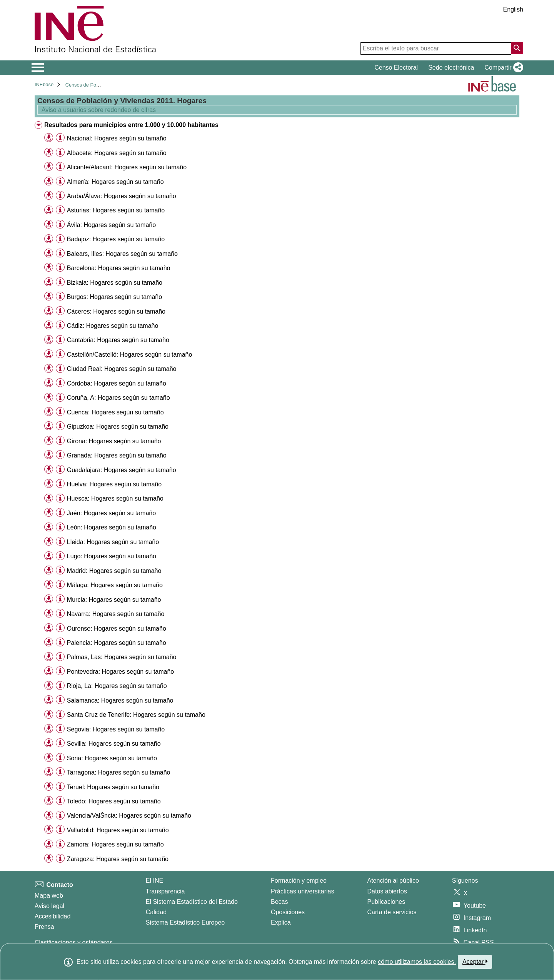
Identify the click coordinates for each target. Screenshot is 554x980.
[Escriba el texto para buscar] (436, 48)
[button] (502, 68)
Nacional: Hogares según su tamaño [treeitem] (117, 138)
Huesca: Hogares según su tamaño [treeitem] (115, 498)
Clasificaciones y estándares (74, 942)
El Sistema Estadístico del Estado (192, 902)
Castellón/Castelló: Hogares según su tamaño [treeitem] (130, 355)
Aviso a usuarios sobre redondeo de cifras (98, 110)
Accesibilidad (53, 916)
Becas (279, 902)
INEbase (44, 84)
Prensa (44, 927)
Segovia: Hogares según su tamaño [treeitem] (116, 729)
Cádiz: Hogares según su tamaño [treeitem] (113, 326)
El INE (154, 881)
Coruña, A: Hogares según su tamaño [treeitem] (118, 398)
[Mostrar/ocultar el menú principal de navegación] (38, 68)
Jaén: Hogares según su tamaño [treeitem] (111, 513)
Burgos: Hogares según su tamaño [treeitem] (114, 297)
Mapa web (49, 896)
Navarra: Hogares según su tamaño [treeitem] (116, 614)
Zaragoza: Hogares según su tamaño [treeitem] (118, 859)
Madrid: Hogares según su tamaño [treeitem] (114, 571)
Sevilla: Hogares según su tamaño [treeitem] (114, 744)
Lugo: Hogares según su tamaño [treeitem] (112, 556)
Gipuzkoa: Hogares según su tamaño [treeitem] (118, 427)
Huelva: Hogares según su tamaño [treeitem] (114, 484)
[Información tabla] (60, 138)
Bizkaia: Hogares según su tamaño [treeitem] (115, 283)
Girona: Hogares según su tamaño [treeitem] (114, 441)
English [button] (513, 9)
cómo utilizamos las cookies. (417, 962)
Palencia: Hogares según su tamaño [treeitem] (117, 643)
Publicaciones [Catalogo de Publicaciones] (386, 902)
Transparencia (165, 891)
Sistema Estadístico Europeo (185, 922)
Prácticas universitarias (303, 891)
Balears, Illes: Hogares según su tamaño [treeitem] (122, 254)
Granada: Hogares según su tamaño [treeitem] (117, 455)
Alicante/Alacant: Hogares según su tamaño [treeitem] (127, 167)
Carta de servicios (392, 912)
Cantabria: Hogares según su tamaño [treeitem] (118, 340)
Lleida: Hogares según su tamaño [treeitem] (113, 542)
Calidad (156, 912)
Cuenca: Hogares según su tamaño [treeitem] (115, 412)
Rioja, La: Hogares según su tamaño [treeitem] (117, 686)
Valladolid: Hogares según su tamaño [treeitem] (118, 830)
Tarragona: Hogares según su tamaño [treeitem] (119, 772)
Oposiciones (288, 912)
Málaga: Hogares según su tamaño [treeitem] (115, 585)
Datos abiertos (387, 891)
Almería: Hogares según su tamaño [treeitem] (115, 182)
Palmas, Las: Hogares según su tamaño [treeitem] (122, 657)
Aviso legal (49, 906)
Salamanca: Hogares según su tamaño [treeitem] (120, 700)
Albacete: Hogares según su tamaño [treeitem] (117, 153)
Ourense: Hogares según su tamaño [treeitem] (117, 629)
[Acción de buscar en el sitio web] (517, 48)
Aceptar (475, 962)
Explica (281, 922)
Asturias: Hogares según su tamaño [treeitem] (116, 210)
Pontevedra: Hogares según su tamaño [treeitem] (120, 672)
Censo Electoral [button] (396, 68)
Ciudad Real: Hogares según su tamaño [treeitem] (122, 369)
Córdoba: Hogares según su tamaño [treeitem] (117, 383)
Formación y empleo (299, 881)
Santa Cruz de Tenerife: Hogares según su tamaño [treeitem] (136, 715)
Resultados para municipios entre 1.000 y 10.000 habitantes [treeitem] (131, 125)
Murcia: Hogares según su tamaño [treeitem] (114, 600)
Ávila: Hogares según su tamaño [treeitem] (111, 225)
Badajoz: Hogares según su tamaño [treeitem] (116, 239)
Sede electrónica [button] (451, 68)
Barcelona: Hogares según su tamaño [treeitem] (119, 268)
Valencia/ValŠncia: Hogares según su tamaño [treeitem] (129, 816)
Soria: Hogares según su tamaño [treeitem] (112, 758)
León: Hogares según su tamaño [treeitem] (112, 527)
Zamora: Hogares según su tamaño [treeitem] (115, 844)
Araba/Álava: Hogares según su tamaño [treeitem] (122, 196)
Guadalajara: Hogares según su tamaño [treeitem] (122, 470)
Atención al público (393, 881)
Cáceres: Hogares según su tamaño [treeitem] (116, 311)
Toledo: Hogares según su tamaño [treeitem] (114, 801)
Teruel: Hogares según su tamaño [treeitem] (113, 787)
